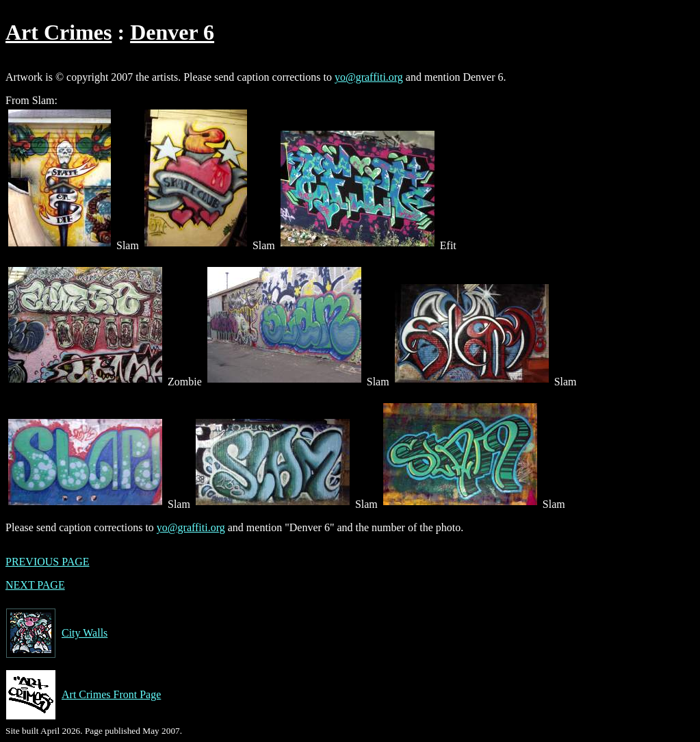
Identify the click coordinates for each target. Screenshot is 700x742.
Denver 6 (172, 32)
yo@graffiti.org (369, 77)
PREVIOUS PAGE (48, 562)
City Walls (56, 633)
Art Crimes (59, 32)
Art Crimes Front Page (83, 695)
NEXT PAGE (35, 585)
